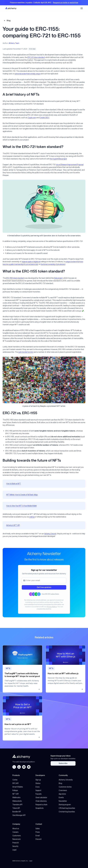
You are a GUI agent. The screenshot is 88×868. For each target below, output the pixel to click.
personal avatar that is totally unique (28, 74)
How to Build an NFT (14, 484)
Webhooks (16, 797)
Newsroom (17, 839)
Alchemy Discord (50, 534)
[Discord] (29, 767)
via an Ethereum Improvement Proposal (70, 165)
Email (38, 836)
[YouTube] (24, 767)
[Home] (11, 8)
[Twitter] (14, 767)
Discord (38, 839)
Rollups (15, 790)
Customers (17, 836)
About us (16, 829)
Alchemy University (66, 780)
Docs (37, 787)
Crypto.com (32, 118)
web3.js (32, 517)
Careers (15, 832)
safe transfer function (26, 352)
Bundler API (17, 812)
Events (61, 797)
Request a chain (41, 805)
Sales (38, 829)
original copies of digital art (31, 262)
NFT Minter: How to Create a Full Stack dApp (22, 495)
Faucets (38, 794)
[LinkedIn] (19, 767)
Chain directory (41, 801)
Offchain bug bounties (67, 808)
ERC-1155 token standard (15, 278)
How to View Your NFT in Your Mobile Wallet (21, 506)
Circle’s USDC (44, 118)
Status (38, 783)
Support (38, 790)
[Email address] (44, 580)
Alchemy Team (14, 43)
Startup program (65, 805)
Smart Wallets (18, 787)
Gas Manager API (19, 815)
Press (38, 832)
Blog (7, 21)
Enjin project (58, 278)
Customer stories (65, 787)
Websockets (17, 801)
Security (15, 846)
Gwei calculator (41, 797)
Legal (14, 850)
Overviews (63, 790)
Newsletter (63, 801)
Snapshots (39, 808)
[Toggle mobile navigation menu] (82, 8)
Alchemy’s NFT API (13, 525)
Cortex (15, 780)
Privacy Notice (52, 607)
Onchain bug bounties (67, 812)
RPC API (15, 783)
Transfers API (17, 805)
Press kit (16, 843)
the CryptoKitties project (58, 159)
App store (62, 794)
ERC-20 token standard (36, 57)
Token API (16, 808)
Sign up (38, 780)
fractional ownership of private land (53, 264)
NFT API (15, 794)
